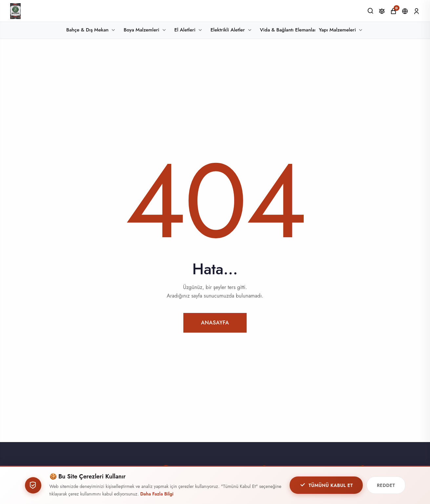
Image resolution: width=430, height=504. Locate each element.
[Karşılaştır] (382, 11)
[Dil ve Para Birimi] (405, 11)
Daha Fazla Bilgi (157, 494)
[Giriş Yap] (416, 11)
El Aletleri (185, 30)
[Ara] (370, 11)
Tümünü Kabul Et (326, 485)
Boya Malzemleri (142, 30)
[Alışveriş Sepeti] (393, 11)
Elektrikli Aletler (228, 30)
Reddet (386, 486)
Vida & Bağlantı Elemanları (287, 30)
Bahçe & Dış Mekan (87, 30)
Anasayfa (215, 323)
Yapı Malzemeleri (337, 30)
